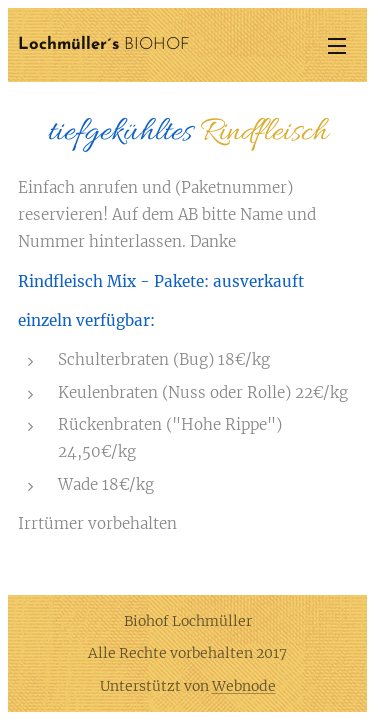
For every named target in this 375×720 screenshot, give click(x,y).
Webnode (244, 686)
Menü (337, 46)
